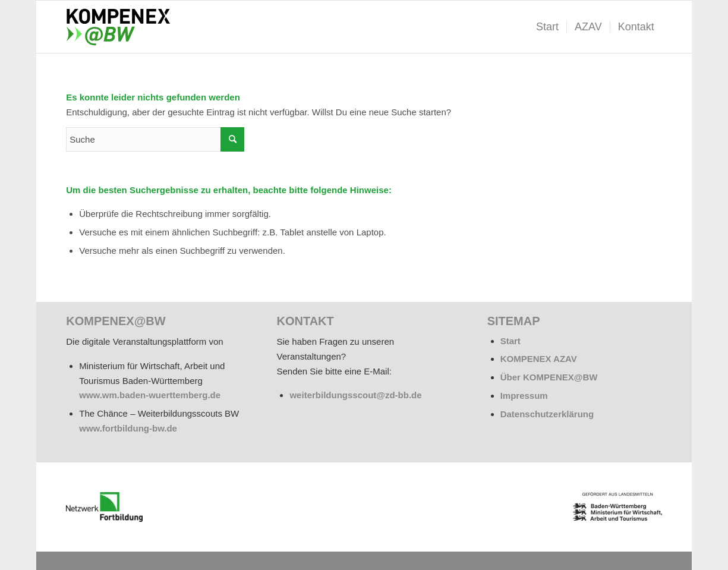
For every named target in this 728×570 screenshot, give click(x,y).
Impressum (524, 396)
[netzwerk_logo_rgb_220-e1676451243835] (104, 507)
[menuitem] (547, 27)
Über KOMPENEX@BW (549, 377)
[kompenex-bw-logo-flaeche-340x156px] (123, 27)
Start (510, 341)
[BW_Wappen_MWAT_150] (617, 506)
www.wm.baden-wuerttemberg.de (150, 395)
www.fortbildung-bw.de (128, 428)
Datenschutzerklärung (547, 414)
